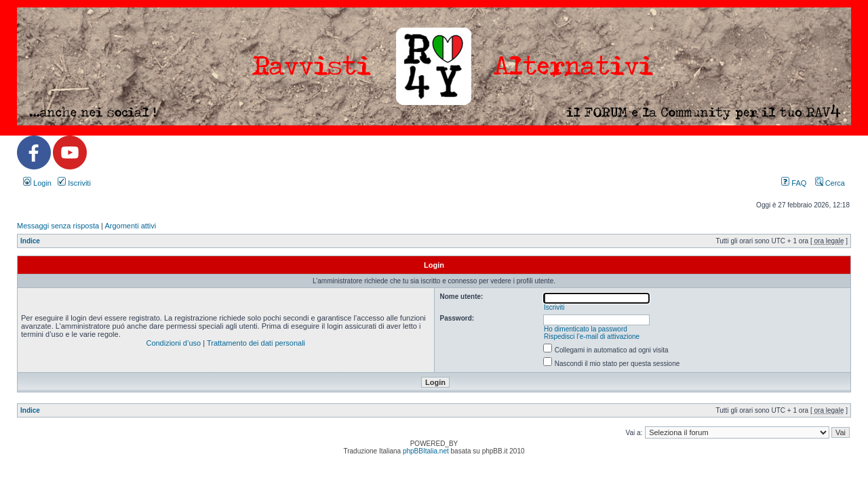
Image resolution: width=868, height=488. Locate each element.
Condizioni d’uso (173, 343)
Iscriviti (74, 183)
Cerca (830, 183)
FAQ (794, 183)
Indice (30, 241)
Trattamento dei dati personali (256, 343)
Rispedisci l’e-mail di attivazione (592, 337)
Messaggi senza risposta (58, 226)
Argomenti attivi (130, 226)
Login (37, 183)
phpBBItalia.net (426, 451)
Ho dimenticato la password (586, 329)
